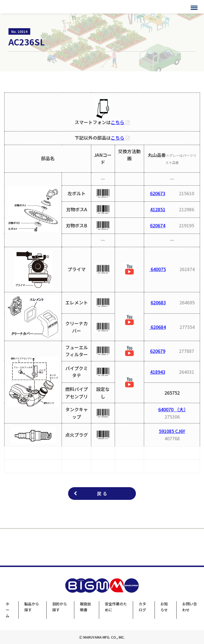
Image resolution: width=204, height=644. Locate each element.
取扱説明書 (85, 607)
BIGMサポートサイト (28, 7)
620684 (158, 327)
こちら (118, 122)
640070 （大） (172, 409)
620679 (158, 351)
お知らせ (164, 607)
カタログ (142, 607)
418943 (158, 372)
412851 (158, 209)
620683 (158, 302)
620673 (158, 193)
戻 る (102, 493)
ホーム (7, 610)
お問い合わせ (190, 607)
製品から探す (32, 607)
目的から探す (60, 607)
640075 (158, 269)
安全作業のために (116, 607)
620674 (158, 225)
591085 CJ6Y (172, 431)
